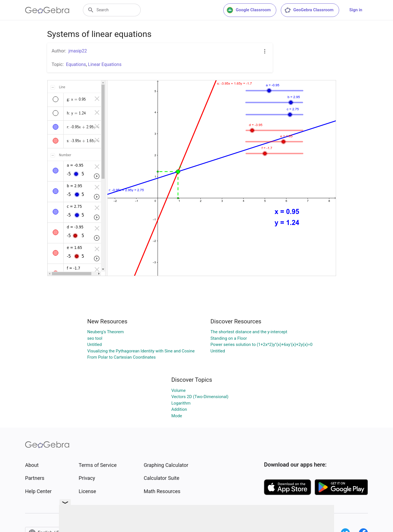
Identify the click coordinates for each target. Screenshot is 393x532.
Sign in (356, 10)
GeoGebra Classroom (309, 10)
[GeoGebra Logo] (47, 10)
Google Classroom (249, 10)
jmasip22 (78, 51)
